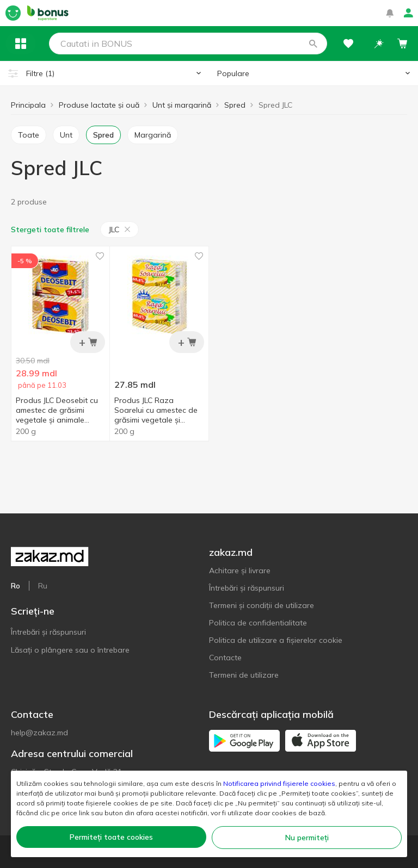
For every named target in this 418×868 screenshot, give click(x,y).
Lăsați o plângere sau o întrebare (70, 650)
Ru (43, 586)
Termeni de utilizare (244, 675)
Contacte (225, 658)
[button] (313, 44)
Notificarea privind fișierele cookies (279, 783)
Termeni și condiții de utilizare (262, 605)
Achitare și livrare (240, 571)
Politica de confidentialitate (258, 623)
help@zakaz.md (39, 733)
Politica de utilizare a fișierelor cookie (276, 640)
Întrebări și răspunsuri (48, 632)
